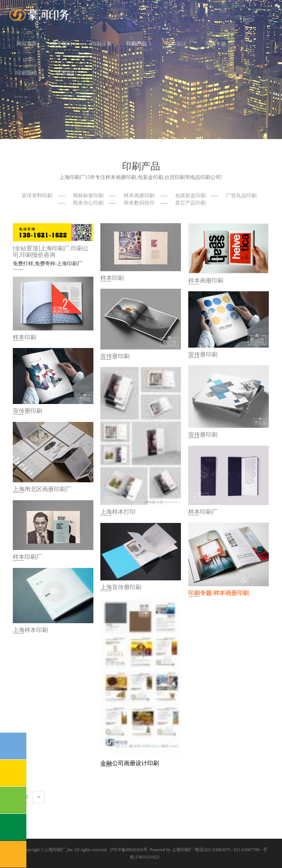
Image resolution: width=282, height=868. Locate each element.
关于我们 (64, 44)
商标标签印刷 (88, 196)
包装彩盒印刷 (190, 196)
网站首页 (27, 44)
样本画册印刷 (139, 196)
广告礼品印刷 (241, 196)
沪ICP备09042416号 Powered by (141, 850)
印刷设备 (101, 44)
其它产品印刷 (190, 203)
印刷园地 (29, 73)
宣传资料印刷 (37, 196)
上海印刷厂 (55, 850)
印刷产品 (139, 44)
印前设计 (178, 44)
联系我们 (66, 73)
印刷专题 (218, 44)
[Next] (39, 797)
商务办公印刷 (88, 203)
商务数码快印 (139, 203)
